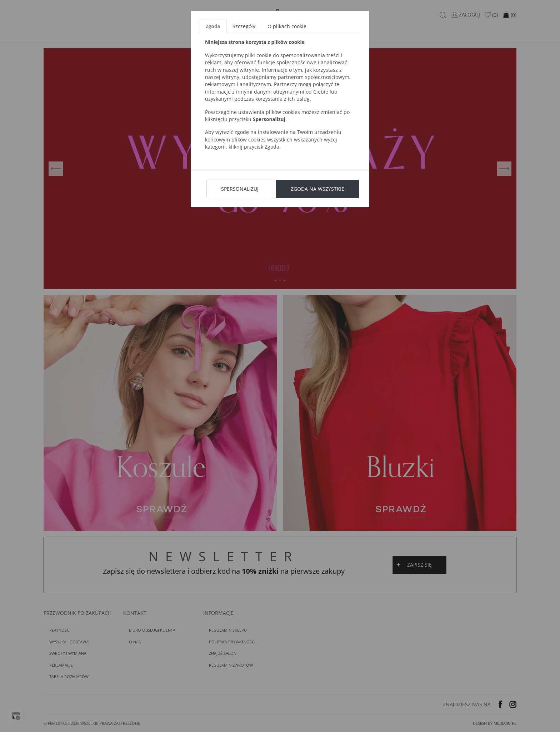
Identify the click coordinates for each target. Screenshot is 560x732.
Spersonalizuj (240, 189)
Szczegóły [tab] (244, 26)
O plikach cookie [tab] (287, 26)
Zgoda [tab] (213, 26)
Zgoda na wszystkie (317, 189)
